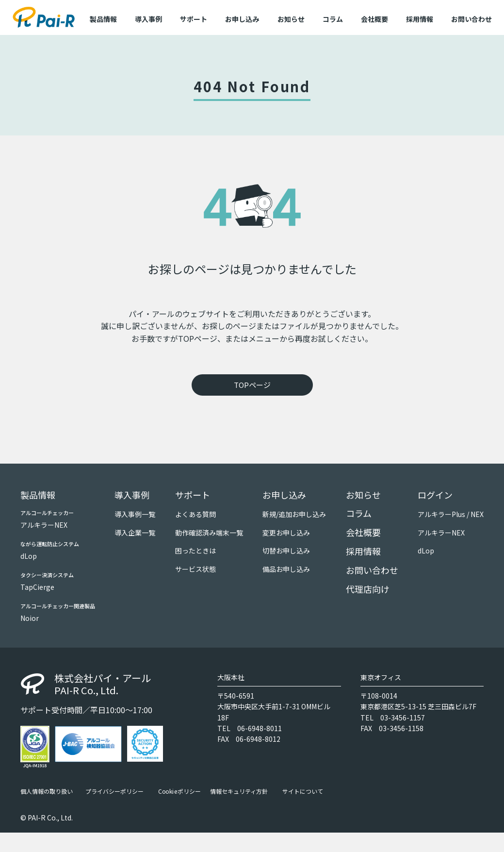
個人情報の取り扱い (47, 791)
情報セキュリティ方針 (239, 791)
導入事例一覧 (135, 514)
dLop (29, 556)
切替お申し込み (286, 551)
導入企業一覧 (135, 533)
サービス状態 (195, 569)
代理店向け (368, 589)
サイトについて (303, 791)
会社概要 (374, 19)
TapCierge (37, 587)
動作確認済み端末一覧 (209, 533)
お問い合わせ (471, 19)
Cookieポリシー (179, 791)
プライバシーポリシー (114, 791)
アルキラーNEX (44, 525)
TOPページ (252, 385)
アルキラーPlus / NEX (451, 514)
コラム (333, 19)
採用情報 (420, 19)
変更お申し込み (286, 533)
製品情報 (38, 495)
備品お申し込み (286, 569)
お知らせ (291, 19)
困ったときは (195, 551)
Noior (30, 618)
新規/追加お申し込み (294, 514)
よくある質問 (195, 514)
